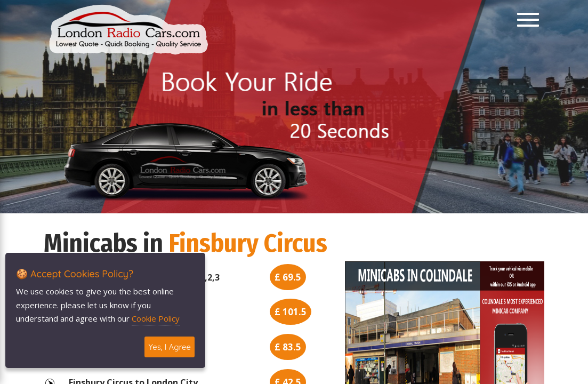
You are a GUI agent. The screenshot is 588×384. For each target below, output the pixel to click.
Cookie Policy (156, 318)
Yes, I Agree (170, 347)
